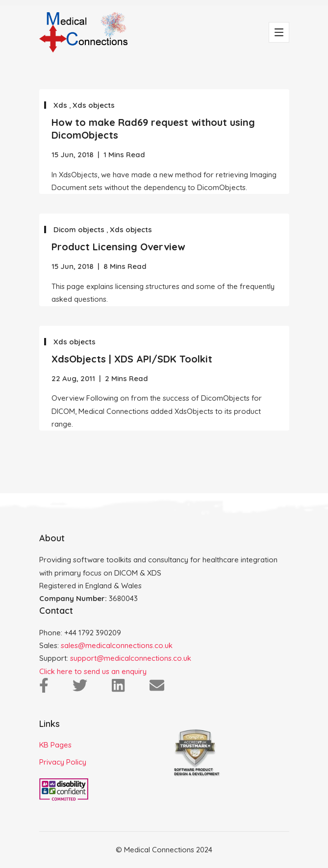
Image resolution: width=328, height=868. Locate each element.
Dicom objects (80, 229)
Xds (61, 105)
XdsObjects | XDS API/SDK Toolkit (132, 359)
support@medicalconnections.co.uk (131, 658)
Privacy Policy (63, 762)
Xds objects (94, 105)
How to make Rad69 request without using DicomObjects (153, 129)
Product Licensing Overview (118, 247)
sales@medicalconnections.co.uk (117, 645)
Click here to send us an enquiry (93, 671)
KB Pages (55, 745)
